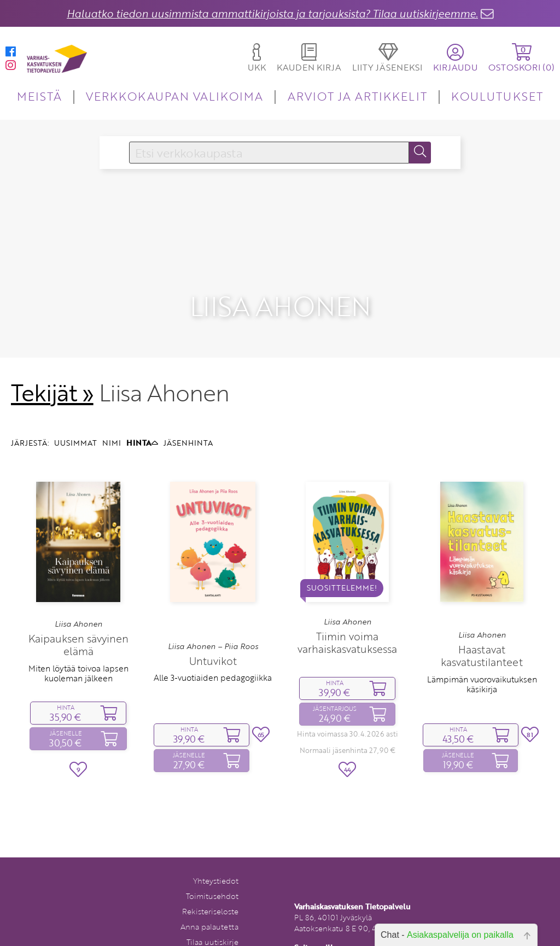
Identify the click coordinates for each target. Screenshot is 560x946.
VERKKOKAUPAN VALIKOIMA (174, 96)
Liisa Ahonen (78, 601)
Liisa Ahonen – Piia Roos (213, 623)
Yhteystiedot (216, 858)
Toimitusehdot (212, 873)
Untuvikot (213, 638)
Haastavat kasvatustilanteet (482, 633)
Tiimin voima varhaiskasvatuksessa (347, 620)
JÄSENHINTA (188, 420)
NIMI (112, 420)
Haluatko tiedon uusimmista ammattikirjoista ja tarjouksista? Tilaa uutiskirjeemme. (272, 13)
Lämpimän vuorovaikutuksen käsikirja (482, 661)
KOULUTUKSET (497, 96)
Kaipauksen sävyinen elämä (78, 622)
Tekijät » (52, 370)
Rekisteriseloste (210, 888)
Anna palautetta (209, 904)
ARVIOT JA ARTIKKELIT (357, 96)
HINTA (142, 420)
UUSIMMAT (75, 420)
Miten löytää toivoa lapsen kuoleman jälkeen (78, 650)
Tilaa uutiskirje (212, 919)
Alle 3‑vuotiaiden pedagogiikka (212, 655)
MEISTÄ (39, 96)
